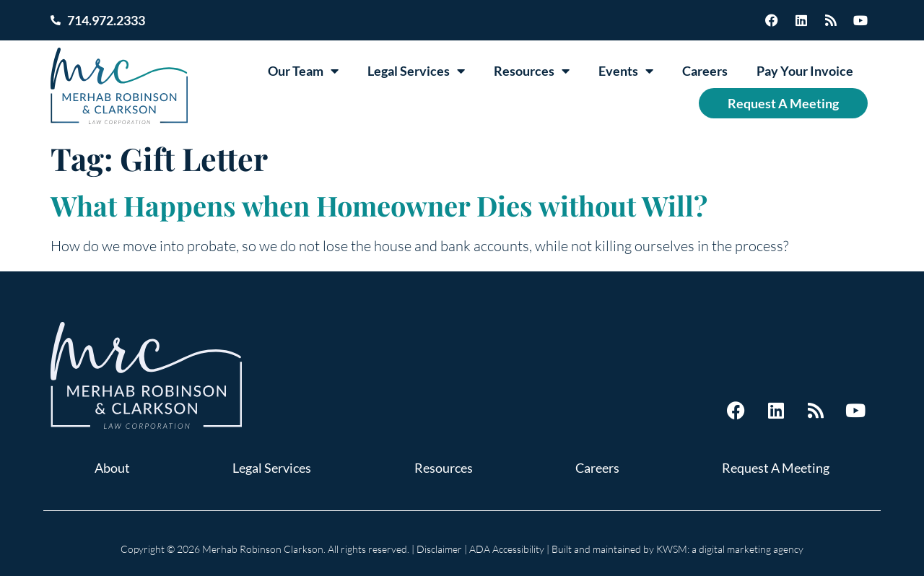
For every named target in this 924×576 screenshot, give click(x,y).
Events (626, 71)
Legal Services (416, 71)
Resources (532, 71)
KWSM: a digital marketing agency (730, 549)
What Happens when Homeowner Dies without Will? (379, 205)
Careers (705, 71)
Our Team (303, 71)
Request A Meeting (783, 103)
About (112, 468)
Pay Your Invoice (805, 71)
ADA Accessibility (507, 549)
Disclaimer (439, 549)
